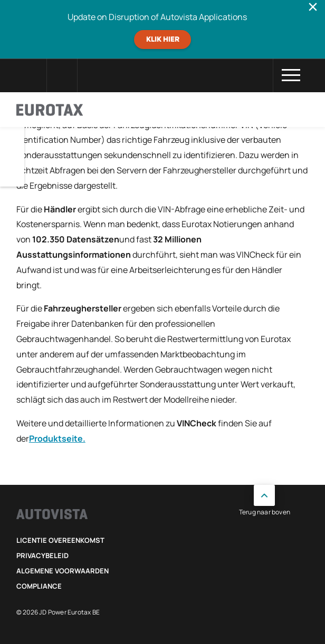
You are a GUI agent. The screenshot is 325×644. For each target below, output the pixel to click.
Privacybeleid (42, 555)
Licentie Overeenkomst (60, 540)
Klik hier (163, 40)
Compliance (39, 586)
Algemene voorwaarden (63, 571)
